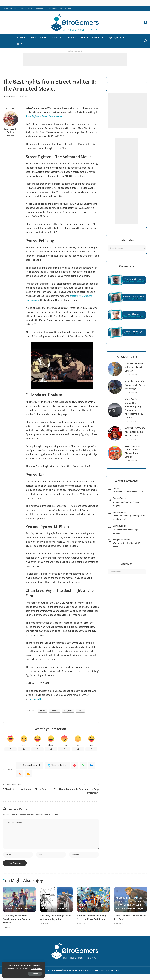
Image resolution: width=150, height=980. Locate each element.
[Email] (28, 774)
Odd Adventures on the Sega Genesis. (125, 531)
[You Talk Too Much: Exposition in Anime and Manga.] (115, 387)
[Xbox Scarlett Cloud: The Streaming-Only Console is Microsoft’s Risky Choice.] (115, 410)
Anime (45, 909)
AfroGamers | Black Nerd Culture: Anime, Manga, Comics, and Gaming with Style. (86, 970)
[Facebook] (30, 765)
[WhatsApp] (83, 765)
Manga (57, 909)
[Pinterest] (75, 765)
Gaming (13, 905)
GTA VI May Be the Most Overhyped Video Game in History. (16, 919)
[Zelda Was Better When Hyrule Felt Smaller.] (115, 369)
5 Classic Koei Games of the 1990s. (128, 492)
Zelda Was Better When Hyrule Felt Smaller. (134, 367)
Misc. (102, 905)
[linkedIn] (92, 765)
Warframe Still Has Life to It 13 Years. (126, 545)
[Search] (145, 41)
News (27, 909)
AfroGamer (11, 96)
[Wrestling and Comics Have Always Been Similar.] (115, 453)
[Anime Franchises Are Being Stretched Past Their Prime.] (94, 899)
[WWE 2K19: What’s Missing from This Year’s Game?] (115, 433)
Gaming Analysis (13, 909)
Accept (35, 974)
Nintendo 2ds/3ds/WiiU (129, 905)
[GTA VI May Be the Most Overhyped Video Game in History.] (19, 899)
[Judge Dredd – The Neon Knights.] (11, 119)
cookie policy (36, 969)
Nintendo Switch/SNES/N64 (131, 909)
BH (6, 905)
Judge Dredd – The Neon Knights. (11, 132)
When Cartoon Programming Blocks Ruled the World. (129, 517)
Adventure (122, 898)
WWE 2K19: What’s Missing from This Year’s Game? (135, 432)
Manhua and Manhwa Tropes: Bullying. (126, 504)
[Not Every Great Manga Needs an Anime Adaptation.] (56, 899)
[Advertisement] (75, 60)
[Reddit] (20, 774)
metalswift (35, 699)
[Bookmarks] (146, 23)
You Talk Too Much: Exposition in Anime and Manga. (135, 385)
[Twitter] (57, 765)
